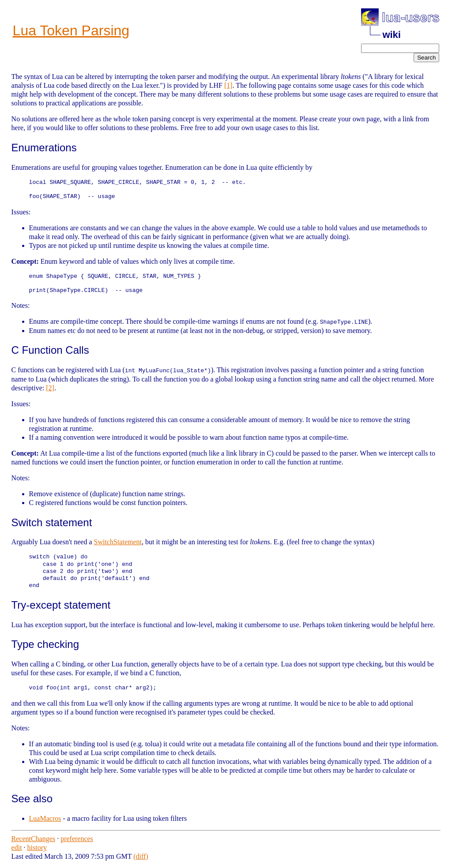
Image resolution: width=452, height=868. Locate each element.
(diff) (141, 856)
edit (17, 847)
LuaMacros (45, 818)
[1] (228, 85)
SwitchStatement (118, 542)
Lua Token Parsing (71, 30)
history (37, 847)
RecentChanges (34, 839)
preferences (77, 839)
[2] (50, 387)
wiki (392, 35)
